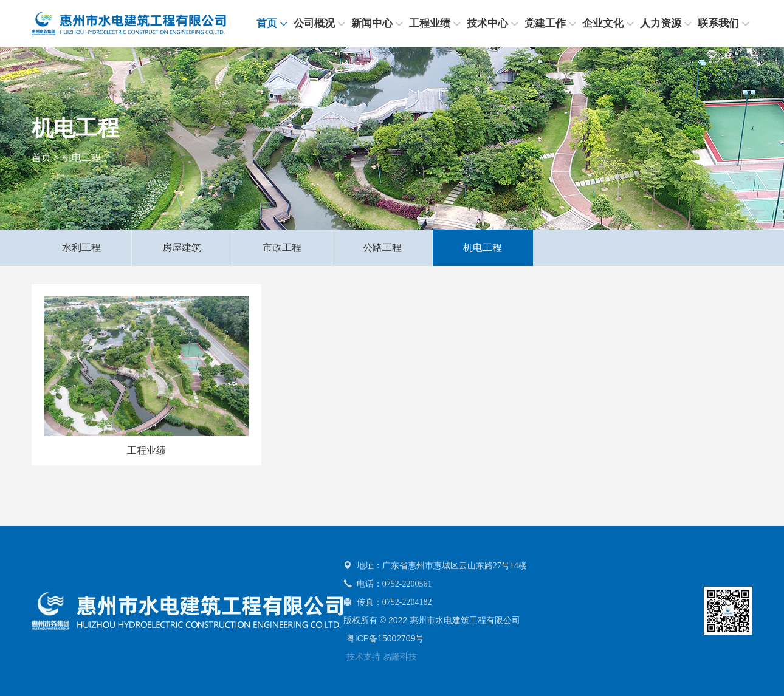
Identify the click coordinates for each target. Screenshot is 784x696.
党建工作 (545, 23)
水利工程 (81, 247)
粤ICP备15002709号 (385, 638)
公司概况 (314, 23)
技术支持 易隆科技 (382, 657)
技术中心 (487, 23)
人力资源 (661, 23)
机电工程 (81, 158)
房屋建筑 (182, 247)
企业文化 (603, 23)
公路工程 (382, 247)
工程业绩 (430, 23)
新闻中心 (372, 23)
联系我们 (718, 23)
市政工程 (282, 247)
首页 (267, 23)
